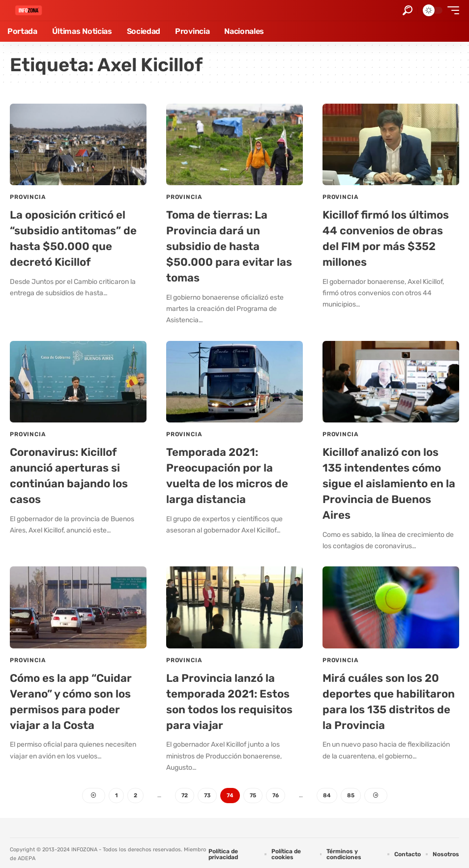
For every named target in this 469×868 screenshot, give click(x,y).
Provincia (28, 197)
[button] (408, 10)
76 (278, 792)
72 (183, 792)
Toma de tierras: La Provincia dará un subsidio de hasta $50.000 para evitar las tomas (234, 245)
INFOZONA (84, 847)
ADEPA (27, 855)
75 (254, 792)
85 (354, 792)
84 (330, 792)
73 (207, 792)
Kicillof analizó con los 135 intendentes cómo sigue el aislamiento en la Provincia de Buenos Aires (388, 481)
